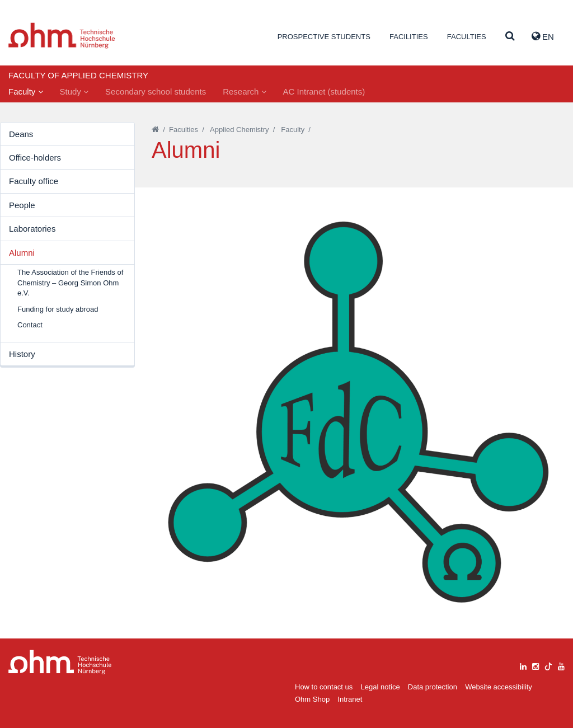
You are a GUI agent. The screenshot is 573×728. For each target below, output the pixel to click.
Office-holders (35, 158)
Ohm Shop (312, 699)
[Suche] (510, 37)
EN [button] (543, 36)
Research (244, 91)
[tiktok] (548, 665)
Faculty (26, 91)
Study (74, 91)
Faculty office (34, 181)
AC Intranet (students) (324, 91)
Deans (21, 134)
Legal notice (381, 687)
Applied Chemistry (239, 130)
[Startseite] (155, 130)
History (22, 354)
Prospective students (324, 37)
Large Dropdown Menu (60, 662)
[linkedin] (523, 665)
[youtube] (561, 665)
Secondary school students (156, 91)
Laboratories (32, 229)
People (22, 205)
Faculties (467, 37)
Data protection (433, 687)
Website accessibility (499, 687)
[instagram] (536, 665)
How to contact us (324, 687)
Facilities (409, 37)
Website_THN (62, 36)
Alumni (22, 253)
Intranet (350, 699)
